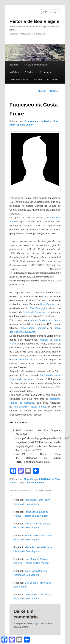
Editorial (14, 65)
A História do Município (35, 65)
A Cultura (29, 72)
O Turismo (52, 80)
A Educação (46, 72)
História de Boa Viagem (35, 21)
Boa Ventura (47, 304)
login (37, 623)
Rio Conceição (38, 308)
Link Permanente (35, 483)
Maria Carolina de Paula (45, 320)
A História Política (19, 80)
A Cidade (15, 72)
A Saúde (37, 80)
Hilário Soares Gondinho (32, 328)
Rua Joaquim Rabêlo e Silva (30, 407)
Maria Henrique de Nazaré (27, 359)
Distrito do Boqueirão (35, 312)
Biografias (29, 479)
